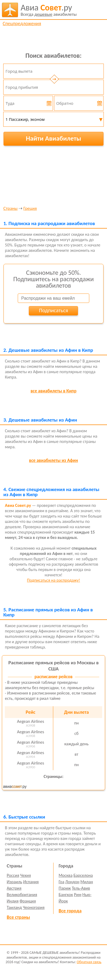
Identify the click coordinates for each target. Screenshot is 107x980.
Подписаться (53, 310)
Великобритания (22, 895)
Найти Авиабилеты (53, 138)
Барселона (83, 875)
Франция (28, 901)
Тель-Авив (81, 888)
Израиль (14, 882)
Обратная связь (89, 962)
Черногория (34, 907)
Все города (70, 911)
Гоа (61, 882)
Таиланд (14, 907)
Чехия (26, 875)
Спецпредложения (22, 24)
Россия (13, 875)
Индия (13, 901)
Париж (65, 888)
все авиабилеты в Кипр (54, 391)
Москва (66, 875)
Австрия (14, 888)
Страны (10, 209)
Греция (30, 209)
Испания (31, 882)
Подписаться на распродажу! (53, 580)
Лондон (72, 882)
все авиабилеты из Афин (53, 460)
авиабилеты (49, 10)
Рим (78, 895)
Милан (87, 882)
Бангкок (66, 895)
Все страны (18, 917)
